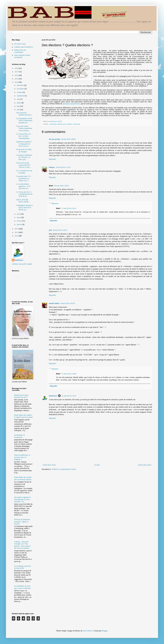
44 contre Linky (20, 44)
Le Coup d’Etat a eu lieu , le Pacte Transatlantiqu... (24, 136)
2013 (17, 229)
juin (18, 106)
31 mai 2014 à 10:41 (69, 208)
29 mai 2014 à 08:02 (68, 139)
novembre (21, 89)
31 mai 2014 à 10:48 (69, 374)
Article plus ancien (145, 465)
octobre (20, 92)
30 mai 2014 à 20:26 (68, 303)
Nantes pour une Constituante (20, 51)
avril (19, 214)
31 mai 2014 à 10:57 (69, 396)
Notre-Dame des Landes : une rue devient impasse (23, 478)
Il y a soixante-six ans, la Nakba (24, 172)
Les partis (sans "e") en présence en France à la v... (24, 178)
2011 (17, 236)
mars (19, 217)
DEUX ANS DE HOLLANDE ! (23, 201)
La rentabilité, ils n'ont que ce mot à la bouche (22, 587)
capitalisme (53, 124)
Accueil (97, 465)
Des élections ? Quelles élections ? (24, 114)
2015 (17, 79)
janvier (20, 224)
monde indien (54, 303)
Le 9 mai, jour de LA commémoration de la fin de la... (24, 194)
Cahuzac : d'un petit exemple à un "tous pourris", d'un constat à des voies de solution (22, 545)
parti (64, 124)
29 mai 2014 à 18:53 (62, 186)
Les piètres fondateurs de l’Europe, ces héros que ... (24, 157)
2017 (17, 72)
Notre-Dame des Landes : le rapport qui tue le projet (23, 416)
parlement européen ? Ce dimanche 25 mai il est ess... (24, 144)
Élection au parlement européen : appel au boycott (22, 522)
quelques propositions (71, 104)
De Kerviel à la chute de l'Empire (24, 150)
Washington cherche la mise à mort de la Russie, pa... (25, 208)
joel (50, 230)
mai (18, 110)
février (19, 221)
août (19, 99)
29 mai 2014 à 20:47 (60, 230)
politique (69, 124)
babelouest (53, 396)
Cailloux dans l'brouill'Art (23, 47)
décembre (21, 85)
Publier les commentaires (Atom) (64, 469)
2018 (17, 68)
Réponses (55, 203)
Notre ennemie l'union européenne (22, 56)
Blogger (105, 631)
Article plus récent (49, 465)
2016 (17, 75)
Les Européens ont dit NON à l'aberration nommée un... (24, 121)
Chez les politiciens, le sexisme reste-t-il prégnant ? (22, 457)
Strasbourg (76, 124)
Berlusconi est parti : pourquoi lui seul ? (22, 396)
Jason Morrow (88, 631)
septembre (21, 96)
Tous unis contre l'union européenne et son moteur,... (24, 128)
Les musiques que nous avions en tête (23, 567)
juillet (19, 103)
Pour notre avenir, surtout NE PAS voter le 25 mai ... (24, 165)
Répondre (52, 159)
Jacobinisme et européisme (19, 436)
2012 (17, 232)
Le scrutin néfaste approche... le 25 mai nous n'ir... (23, 186)
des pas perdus (54, 139)
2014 (17, 82)
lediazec (52, 167)
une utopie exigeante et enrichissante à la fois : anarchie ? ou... (22, 499)
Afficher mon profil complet (22, 264)
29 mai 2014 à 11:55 (63, 167)
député (60, 124)
